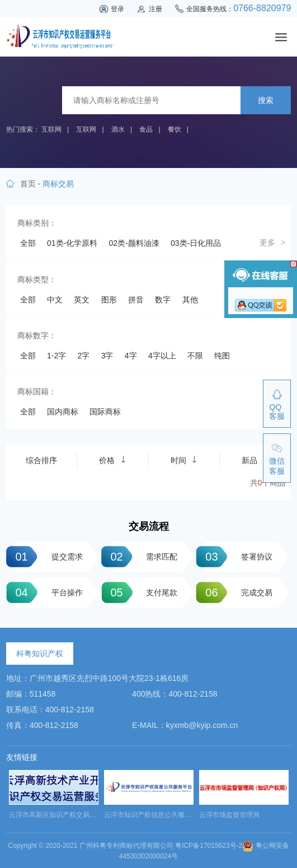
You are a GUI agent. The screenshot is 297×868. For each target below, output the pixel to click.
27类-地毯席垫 (169, 380)
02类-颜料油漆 (134, 243)
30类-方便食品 (153, 400)
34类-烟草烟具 (145, 419)
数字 (163, 554)
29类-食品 (99, 400)
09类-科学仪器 (169, 282)
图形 (109, 554)
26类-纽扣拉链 (107, 380)
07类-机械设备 (45, 282)
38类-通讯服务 (169, 439)
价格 (112, 714)
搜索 (266, 100)
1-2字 (56, 610)
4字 (131, 610)
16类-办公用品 (215, 321)
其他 (190, 554)
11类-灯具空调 (107, 302)
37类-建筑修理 (107, 439)
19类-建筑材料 (169, 341)
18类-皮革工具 (107, 341)
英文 (82, 554)
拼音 (136, 554)
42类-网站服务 (45, 478)
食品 (146, 129)
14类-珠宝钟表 (107, 321)
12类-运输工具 (169, 302)
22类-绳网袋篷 (107, 361)
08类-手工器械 (107, 282)
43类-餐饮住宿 (107, 478)
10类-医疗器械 (45, 302)
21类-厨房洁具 (45, 361)
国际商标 (105, 666)
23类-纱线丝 (165, 361)
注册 (155, 9)
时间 (184, 714)
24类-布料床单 (223, 361)
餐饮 (175, 129)
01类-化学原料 (72, 243)
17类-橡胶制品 (45, 341)
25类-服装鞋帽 (45, 380)
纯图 (222, 610)
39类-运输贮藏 (45, 459)
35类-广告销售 (207, 419)
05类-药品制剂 (107, 263)
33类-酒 (95, 419)
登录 (117, 9)
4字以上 (162, 610)
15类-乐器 (161, 321)
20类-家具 (223, 341)
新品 (255, 714)
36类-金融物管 (45, 439)
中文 (55, 554)
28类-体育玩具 (45, 400)
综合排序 (41, 715)
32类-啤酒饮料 (45, 419)
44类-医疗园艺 (169, 478)
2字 (84, 610)
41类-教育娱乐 (169, 459)
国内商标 (63, 666)
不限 (195, 610)
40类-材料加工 (107, 459)
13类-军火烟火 (45, 321)
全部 (28, 243)
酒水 (118, 129)
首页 (28, 184)
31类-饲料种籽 (215, 400)
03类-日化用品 (196, 243)
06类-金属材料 (169, 263)
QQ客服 (277, 412)
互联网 (51, 129)
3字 (107, 610)
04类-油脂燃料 (45, 263)
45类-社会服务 (45, 498)
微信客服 (277, 466)
